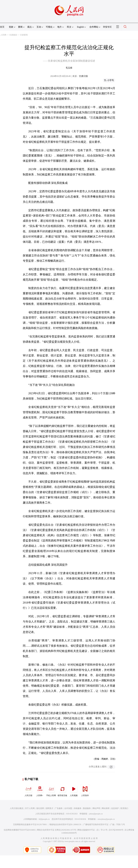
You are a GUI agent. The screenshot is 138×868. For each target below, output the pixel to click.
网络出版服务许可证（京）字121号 (92, 830)
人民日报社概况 (17, 808)
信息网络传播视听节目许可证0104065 (20, 830)
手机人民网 (51, 790)
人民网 (3, 35)
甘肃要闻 (24, 35)
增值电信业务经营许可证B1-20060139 (65, 825)
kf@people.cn (44, 819)
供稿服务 (78, 808)
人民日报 (28, 790)
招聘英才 (49, 808)
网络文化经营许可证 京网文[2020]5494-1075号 (57, 830)
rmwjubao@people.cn (106, 819)
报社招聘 (40, 808)
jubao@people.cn (96, 814)
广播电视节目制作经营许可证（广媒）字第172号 (104, 825)
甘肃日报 (83, 76)
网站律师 (106, 808)
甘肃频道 (13, 35)
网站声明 (96, 808)
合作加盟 (68, 808)
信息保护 (115, 808)
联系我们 (124, 808)
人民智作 (85, 790)
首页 (2, 27)
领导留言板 (62, 790)
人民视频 (74, 790)
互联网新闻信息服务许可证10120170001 (30, 825)
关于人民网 (30, 808)
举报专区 (107, 27)
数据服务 (87, 808)
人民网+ (40, 790)
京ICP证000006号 (116, 830)
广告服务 (59, 808)
